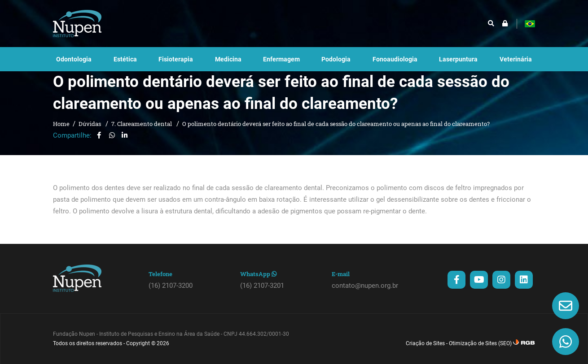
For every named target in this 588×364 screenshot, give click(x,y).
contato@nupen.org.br (365, 294)
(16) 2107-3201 (262, 294)
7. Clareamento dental (142, 132)
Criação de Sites (425, 352)
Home (61, 132)
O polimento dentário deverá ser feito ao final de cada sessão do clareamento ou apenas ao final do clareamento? (336, 132)
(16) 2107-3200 (171, 294)
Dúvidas (90, 132)
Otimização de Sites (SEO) (480, 352)
